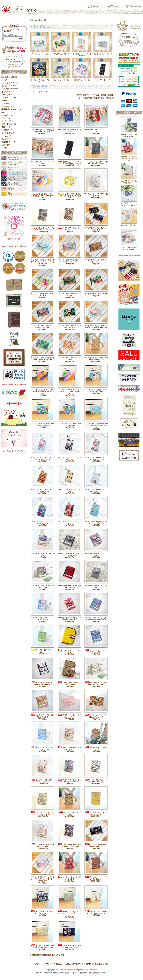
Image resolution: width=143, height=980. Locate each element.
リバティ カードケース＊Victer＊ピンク (43, 716)
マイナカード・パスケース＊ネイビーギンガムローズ (69, 458)
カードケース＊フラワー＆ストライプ (43, 619)
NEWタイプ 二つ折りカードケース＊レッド (43, 131)
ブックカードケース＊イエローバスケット (96, 813)
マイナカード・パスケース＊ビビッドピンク (69, 522)
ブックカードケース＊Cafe (69, 813)
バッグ (4, 80)
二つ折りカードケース (82, 80)
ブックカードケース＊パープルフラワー (43, 781)
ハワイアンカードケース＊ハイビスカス (43, 295)
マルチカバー (7, 139)
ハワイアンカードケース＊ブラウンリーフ (96, 261)
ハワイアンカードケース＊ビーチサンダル (96, 229)
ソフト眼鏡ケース (9, 124)
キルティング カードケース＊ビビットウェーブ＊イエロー (43, 196)
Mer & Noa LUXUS (9, 77)
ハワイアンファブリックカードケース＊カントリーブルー (69, 261)
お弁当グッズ (7, 130)
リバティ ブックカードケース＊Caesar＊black (96, 163)
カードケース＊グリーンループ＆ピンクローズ (96, 684)
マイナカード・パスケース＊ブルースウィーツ (96, 490)
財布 (3, 112)
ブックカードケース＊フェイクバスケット (96, 878)
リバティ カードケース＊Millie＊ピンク (69, 716)
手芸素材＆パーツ (9, 142)
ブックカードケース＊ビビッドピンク (69, 878)
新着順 (111, 95)
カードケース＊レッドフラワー (96, 555)
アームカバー (7, 136)
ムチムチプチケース (10, 83)
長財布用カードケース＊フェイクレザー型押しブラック (69, 163)
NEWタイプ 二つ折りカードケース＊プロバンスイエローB (69, 196)
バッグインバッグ (9, 98)
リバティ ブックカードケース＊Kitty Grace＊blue (69, 781)
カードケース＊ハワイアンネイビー (69, 131)
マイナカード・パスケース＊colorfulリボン (43, 522)
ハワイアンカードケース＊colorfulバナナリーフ (43, 327)
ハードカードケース (103, 80)
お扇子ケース (7, 145)
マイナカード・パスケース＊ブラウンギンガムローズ (96, 458)
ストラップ (6, 121)
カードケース (41, 20)
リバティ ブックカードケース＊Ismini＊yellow (43, 813)
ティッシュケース (9, 106)
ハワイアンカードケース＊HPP (96, 294)
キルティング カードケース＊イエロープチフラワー (43, 947)
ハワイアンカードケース (61, 54)
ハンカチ (5, 103)
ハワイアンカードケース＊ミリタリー (69, 295)
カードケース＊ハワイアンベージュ (43, 163)
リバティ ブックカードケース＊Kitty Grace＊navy (43, 229)
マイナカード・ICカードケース (40, 81)
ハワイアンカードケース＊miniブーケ (69, 359)
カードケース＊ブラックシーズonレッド (69, 587)
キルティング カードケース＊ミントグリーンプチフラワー (69, 913)
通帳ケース (6, 127)
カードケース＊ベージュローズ (96, 748)
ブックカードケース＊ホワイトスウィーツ (43, 846)
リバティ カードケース (40, 54)
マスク (4, 148)
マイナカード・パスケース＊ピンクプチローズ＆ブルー (96, 522)
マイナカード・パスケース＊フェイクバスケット (43, 490)
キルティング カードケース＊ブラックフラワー (43, 912)
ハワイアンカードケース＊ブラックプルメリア (69, 327)
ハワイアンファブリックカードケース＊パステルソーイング (96, 327)
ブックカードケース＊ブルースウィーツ (96, 195)
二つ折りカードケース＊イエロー (69, 651)
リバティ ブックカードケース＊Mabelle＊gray (96, 781)
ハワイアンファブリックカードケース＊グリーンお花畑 (43, 359)
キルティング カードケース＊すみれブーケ (96, 391)
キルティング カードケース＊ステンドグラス (43, 425)
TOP (31, 20)
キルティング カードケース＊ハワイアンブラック (69, 947)
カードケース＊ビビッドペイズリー (43, 587)
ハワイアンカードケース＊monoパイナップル (96, 846)
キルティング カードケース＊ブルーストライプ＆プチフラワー (96, 426)
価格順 (104, 95)
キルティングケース (10, 86)
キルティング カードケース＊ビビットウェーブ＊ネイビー (43, 392)
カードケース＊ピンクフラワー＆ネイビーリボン (43, 684)
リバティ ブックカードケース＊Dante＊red (69, 229)
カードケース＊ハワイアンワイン (96, 131)
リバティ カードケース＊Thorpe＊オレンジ (96, 716)
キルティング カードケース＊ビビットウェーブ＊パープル (69, 392)
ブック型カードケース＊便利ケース (82, 55)
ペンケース (6, 118)
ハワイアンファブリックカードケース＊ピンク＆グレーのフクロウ (43, 879)
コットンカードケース (61, 80)
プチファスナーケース (11, 89)
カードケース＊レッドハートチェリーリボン (69, 619)
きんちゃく (6, 92)
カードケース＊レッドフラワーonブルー (96, 651)
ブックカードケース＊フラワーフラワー (69, 748)
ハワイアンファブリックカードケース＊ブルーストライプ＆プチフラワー (43, 262)
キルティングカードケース (103, 54)
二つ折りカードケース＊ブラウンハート (69, 684)
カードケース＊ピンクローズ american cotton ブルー (96, 619)
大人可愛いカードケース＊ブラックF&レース (69, 555)
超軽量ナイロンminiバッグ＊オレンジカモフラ (129, 159)
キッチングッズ (8, 133)
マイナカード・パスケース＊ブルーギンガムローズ (43, 458)
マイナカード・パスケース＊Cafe (69, 490)
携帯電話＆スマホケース (11, 109)
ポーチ (4, 101)
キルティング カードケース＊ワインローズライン (96, 912)
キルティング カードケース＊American (69, 425)
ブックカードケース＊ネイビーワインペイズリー (69, 846)
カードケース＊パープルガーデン (43, 555)
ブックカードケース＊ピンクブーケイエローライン (96, 359)
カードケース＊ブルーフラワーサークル (43, 748)
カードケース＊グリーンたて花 (43, 651)
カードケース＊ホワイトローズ (96, 587)
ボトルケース (7, 115)
